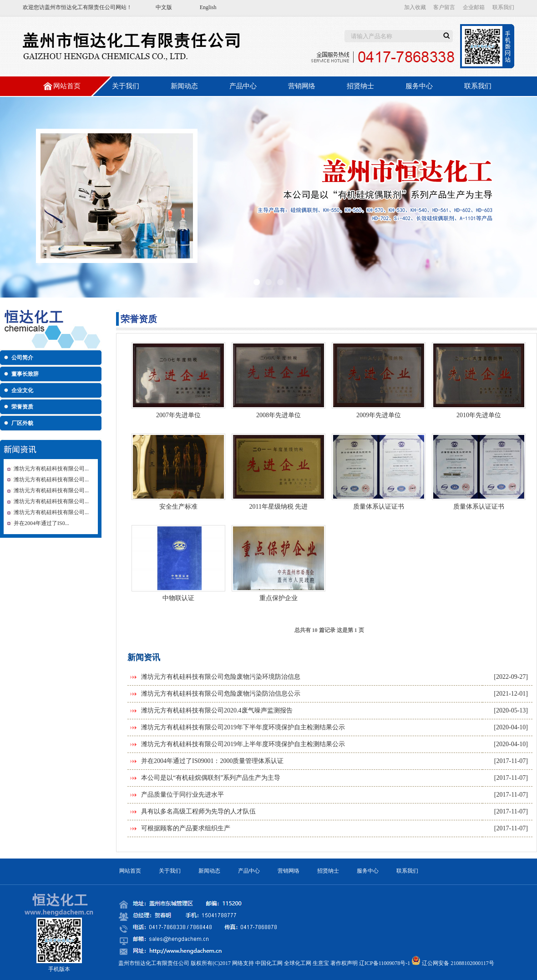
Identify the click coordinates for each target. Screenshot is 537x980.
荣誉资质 (22, 407)
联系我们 (503, 7)
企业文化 (22, 390)
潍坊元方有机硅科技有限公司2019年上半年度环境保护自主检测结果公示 (243, 744)
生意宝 (321, 963)
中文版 (164, 7)
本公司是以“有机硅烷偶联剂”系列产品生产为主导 (211, 778)
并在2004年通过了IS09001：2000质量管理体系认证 (212, 761)
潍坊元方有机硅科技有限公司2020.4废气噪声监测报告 (217, 710)
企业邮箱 (474, 7)
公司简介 (22, 358)
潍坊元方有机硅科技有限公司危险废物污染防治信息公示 (221, 694)
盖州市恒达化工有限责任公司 (80, 7)
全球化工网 (298, 963)
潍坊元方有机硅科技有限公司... (51, 469)
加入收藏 (415, 7)
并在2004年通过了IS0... (41, 523)
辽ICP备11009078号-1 (385, 963)
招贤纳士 (360, 86)
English (208, 7)
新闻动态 (184, 86)
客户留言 (444, 7)
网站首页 (67, 86)
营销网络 (302, 86)
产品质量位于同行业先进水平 (182, 795)
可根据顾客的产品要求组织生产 (186, 828)
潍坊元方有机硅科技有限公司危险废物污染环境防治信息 (221, 677)
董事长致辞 (25, 374)
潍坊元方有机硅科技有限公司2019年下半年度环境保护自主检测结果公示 (243, 727)
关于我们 (126, 86)
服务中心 (419, 86)
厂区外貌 (22, 423)
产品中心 (243, 86)
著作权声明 (344, 963)
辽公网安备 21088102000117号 (458, 963)
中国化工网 (269, 963)
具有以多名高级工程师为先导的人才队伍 (198, 811)
